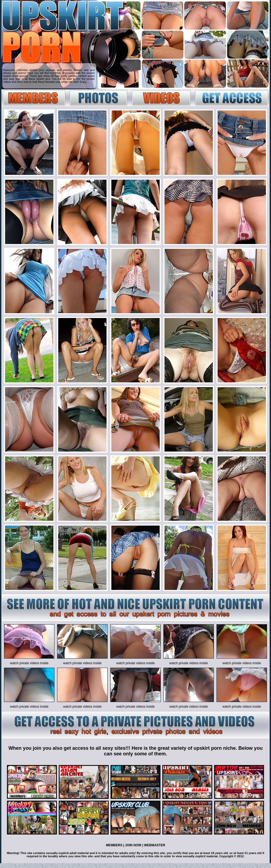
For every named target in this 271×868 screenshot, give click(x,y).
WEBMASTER (154, 845)
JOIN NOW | (134, 845)
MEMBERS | (115, 845)
